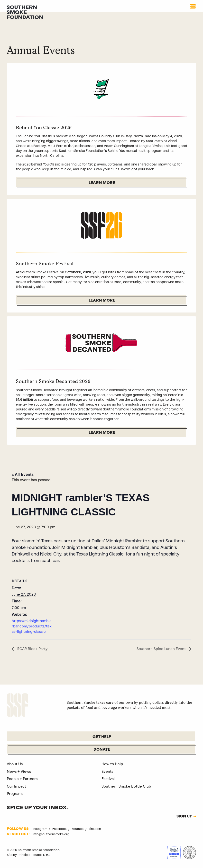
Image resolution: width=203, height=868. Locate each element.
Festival (108, 779)
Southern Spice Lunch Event (162, 649)
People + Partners (22, 779)
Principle (24, 855)
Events (107, 772)
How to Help (112, 764)
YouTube (78, 829)
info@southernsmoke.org (51, 834)
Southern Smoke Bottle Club (126, 786)
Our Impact (17, 786)
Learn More (102, 183)
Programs (15, 794)
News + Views (19, 772)
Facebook (60, 829)
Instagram (40, 829)
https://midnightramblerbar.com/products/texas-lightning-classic (32, 626)
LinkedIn (95, 829)
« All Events (23, 474)
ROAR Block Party (32, 649)
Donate (102, 750)
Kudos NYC (41, 855)
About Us (15, 764)
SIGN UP (184, 817)
